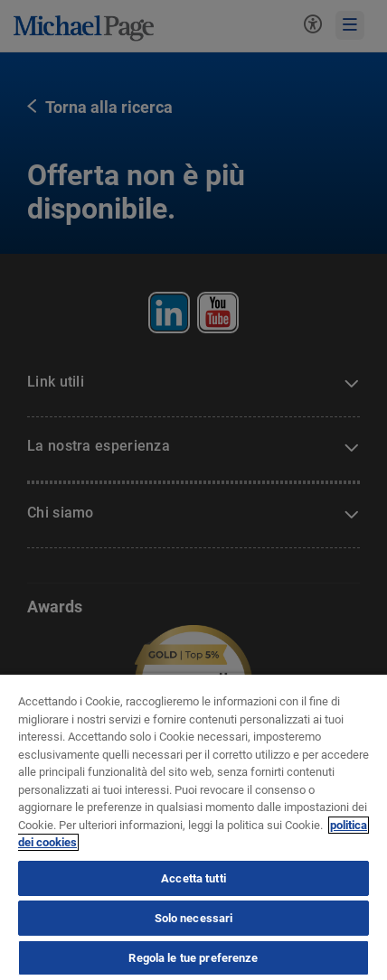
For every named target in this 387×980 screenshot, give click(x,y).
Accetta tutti (193, 878)
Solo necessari (194, 918)
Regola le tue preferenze (193, 958)
